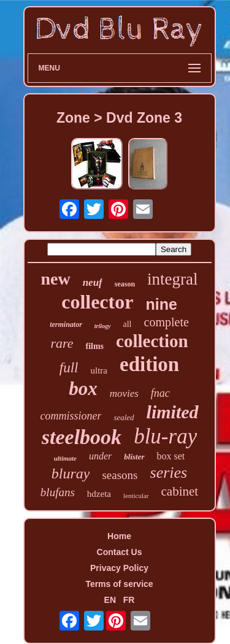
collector (97, 302)
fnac (160, 393)
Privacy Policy (119, 568)
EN (110, 600)
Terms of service (119, 584)
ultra (99, 370)
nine (161, 304)
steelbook (82, 437)
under (100, 456)
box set (171, 456)
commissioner (71, 416)
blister (134, 457)
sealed (124, 417)
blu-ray (165, 436)
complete (167, 322)
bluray (71, 473)
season (125, 284)
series (169, 473)
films (94, 346)
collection (152, 341)
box (83, 389)
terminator (66, 324)
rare (62, 343)
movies (124, 393)
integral (172, 279)
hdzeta (99, 494)
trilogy (103, 326)
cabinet (180, 491)
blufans (58, 492)
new (55, 279)
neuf (93, 282)
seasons (120, 475)
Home (119, 536)
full (69, 368)
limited (173, 412)
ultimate (65, 458)
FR (129, 600)
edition (149, 364)
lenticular (136, 496)
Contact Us (120, 552)
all (128, 324)
